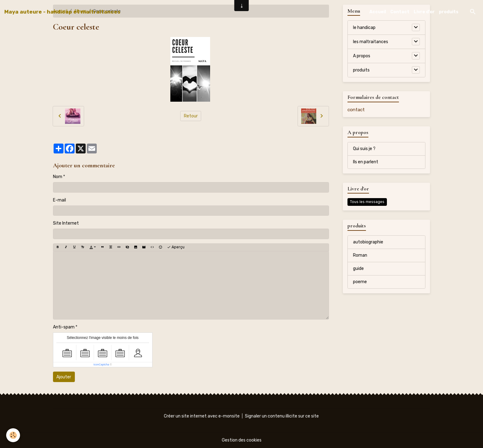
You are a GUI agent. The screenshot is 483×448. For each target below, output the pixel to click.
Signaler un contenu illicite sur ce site (282, 416)
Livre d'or (424, 12)
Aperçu (176, 247)
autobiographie (368, 242)
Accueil (378, 12)
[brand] (62, 12)
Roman (360, 255)
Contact (400, 12)
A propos (362, 56)
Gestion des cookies (242, 440)
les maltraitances (371, 42)
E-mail (59, 200)
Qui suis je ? (364, 149)
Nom (58, 177)
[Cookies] (13, 435)
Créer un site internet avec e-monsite (202, 416)
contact (356, 110)
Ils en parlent (366, 162)
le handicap (364, 28)
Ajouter (64, 377)
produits (449, 12)
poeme (360, 282)
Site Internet (66, 223)
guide (358, 269)
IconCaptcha (101, 365)
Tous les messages (367, 202)
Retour (191, 116)
